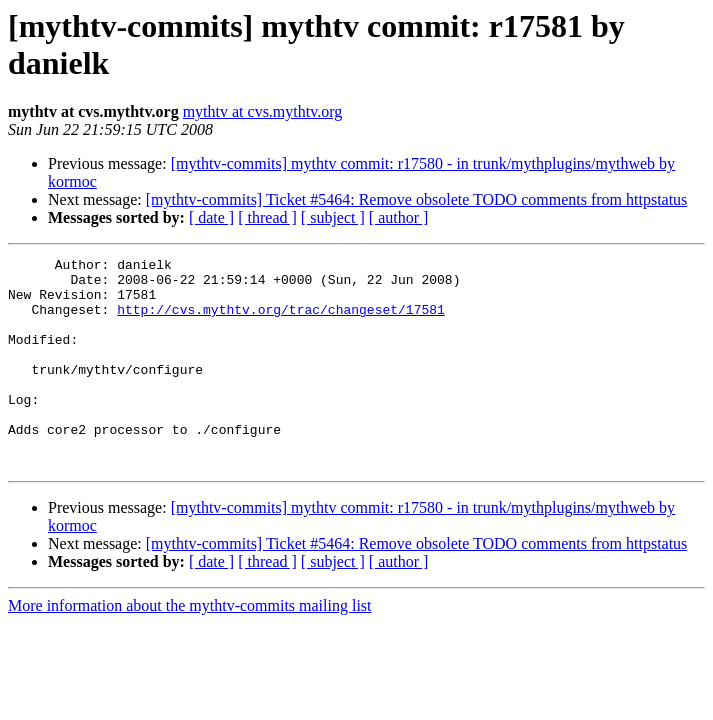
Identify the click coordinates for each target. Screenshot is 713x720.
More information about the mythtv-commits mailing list (190, 647)
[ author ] (399, 217)
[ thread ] (267, 217)
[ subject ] (333, 217)
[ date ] (211, 217)
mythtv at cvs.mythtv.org (263, 111)
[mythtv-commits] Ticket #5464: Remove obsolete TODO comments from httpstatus (417, 199)
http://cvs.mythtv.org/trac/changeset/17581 (281, 321)
